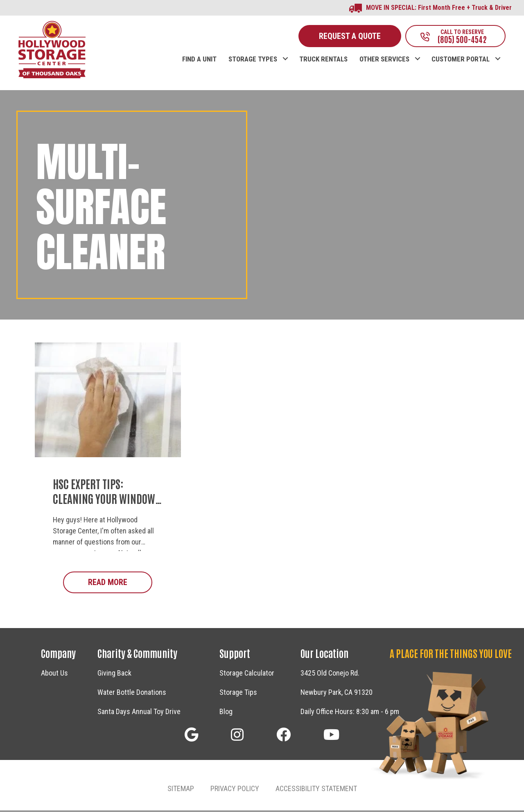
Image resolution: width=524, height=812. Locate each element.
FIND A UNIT (199, 60)
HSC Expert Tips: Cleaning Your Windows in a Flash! (106, 500)
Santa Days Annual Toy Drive (139, 713)
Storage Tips (238, 694)
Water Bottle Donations (132, 694)
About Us (54, 675)
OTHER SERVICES (384, 60)
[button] (285, 52)
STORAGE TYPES (253, 60)
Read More (120, 583)
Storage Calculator (247, 675)
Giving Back (114, 675)
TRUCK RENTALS (323, 60)
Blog (226, 713)
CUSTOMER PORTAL (461, 60)
